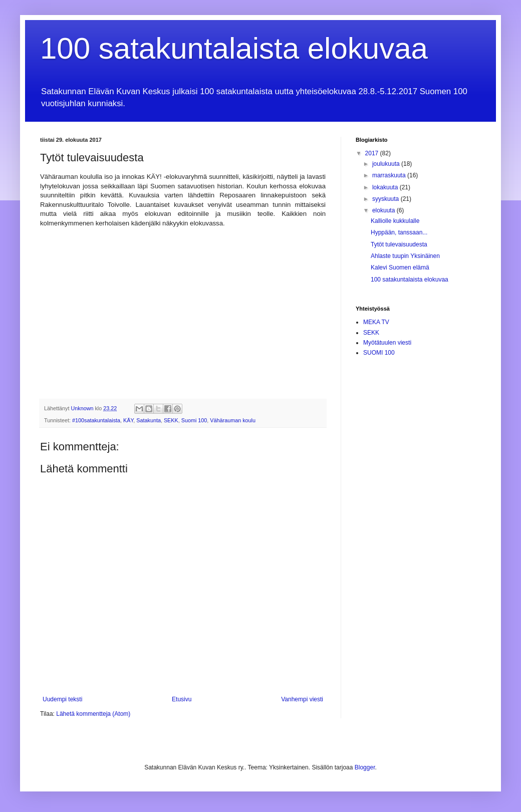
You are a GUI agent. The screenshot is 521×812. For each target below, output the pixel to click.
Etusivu (182, 699)
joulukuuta (387, 164)
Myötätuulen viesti (387, 343)
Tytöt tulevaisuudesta (399, 244)
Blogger (365, 767)
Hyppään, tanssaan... (399, 232)
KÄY (128, 420)
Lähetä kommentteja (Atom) (93, 714)
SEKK (171, 420)
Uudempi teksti (62, 699)
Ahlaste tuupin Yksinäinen (405, 256)
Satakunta (149, 420)
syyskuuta (386, 199)
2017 (373, 153)
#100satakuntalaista (96, 420)
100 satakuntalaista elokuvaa (234, 48)
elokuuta (384, 210)
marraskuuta (390, 175)
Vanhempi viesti (302, 699)
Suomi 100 (194, 420)
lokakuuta (386, 187)
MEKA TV (376, 322)
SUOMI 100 (379, 353)
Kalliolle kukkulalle (395, 221)
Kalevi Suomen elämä (400, 267)
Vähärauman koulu (233, 420)
